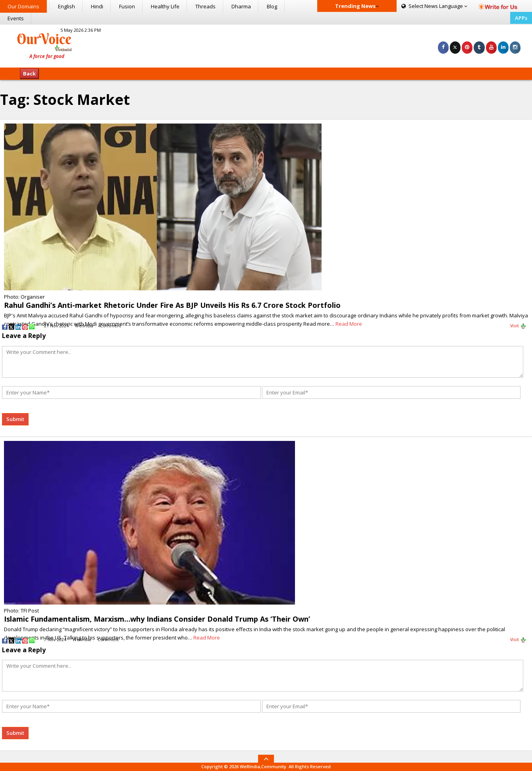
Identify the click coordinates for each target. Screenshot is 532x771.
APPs (521, 18)
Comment (111, 326)
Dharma (241, 6)
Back (29, 73)
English (66, 6)
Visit (518, 326)
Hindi (97, 6)
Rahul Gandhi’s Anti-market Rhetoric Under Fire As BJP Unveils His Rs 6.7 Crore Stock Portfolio (172, 305)
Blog (272, 6)
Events (16, 18)
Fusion (127, 6)
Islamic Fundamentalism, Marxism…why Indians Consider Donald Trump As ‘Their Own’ (157, 619)
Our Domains (23, 6)
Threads (205, 6)
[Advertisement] (266, 45)
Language (434, 6)
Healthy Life (165, 6)
